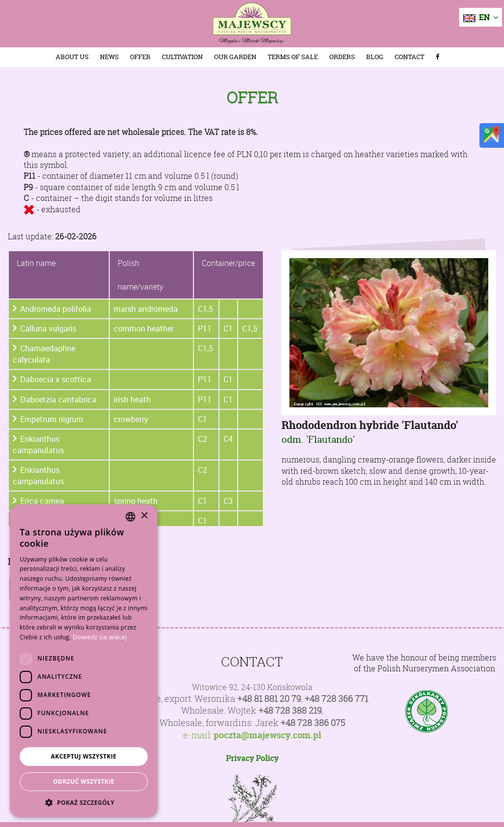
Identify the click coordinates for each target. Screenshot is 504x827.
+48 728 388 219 (290, 711)
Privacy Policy (252, 758)
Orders (342, 57)
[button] (84, 802)
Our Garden (235, 57)
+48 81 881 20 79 (269, 699)
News (109, 57)
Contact (409, 57)
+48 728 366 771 (336, 699)
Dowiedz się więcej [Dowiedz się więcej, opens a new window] (100, 637)
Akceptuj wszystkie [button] (83, 756)
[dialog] (84, 661)
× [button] (144, 516)
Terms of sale (293, 57)
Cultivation (182, 57)
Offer (140, 57)
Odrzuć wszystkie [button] (84, 781)
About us (72, 57)
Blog (375, 57)
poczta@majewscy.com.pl (268, 735)
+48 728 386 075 (313, 723)
